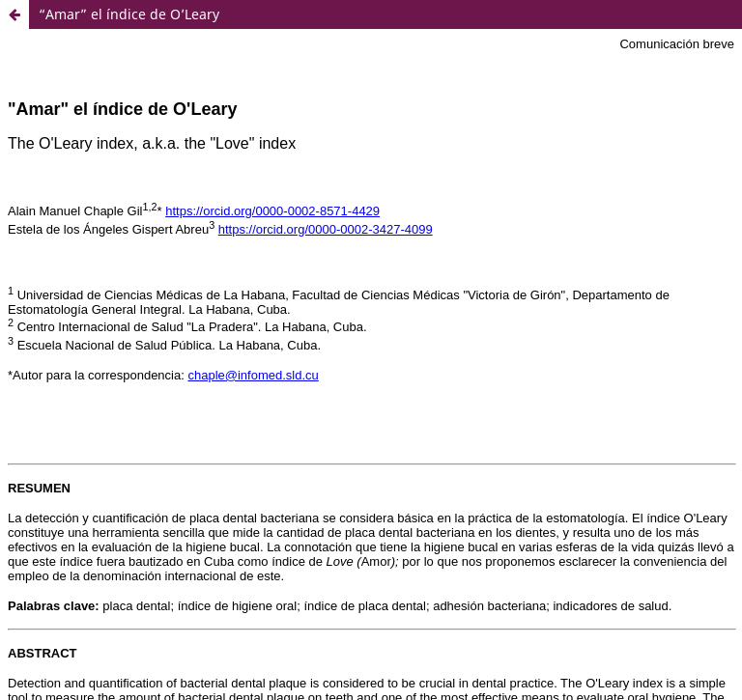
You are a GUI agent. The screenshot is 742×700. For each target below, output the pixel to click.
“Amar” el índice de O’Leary (129, 14)
